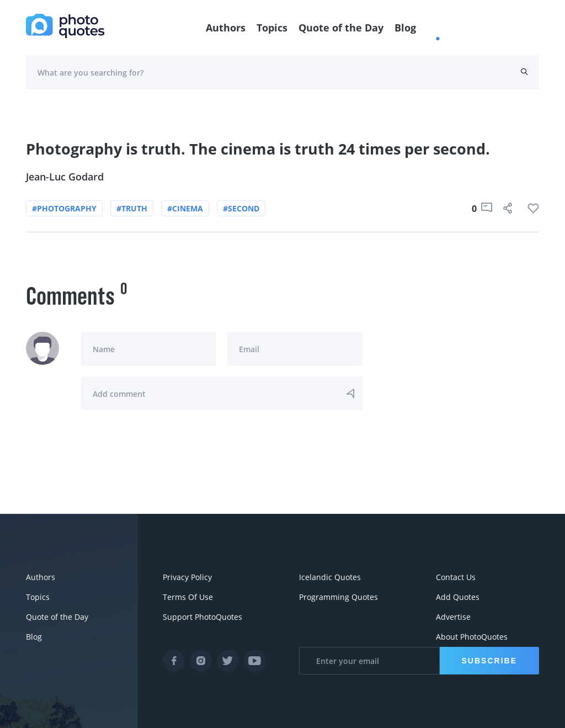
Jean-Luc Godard (65, 177)
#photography (64, 208)
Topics (272, 28)
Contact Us (456, 577)
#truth (132, 208)
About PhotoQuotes (472, 637)
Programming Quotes (339, 597)
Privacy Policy (187, 577)
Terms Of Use (188, 597)
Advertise (453, 617)
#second (241, 208)
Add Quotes (458, 597)
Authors (226, 28)
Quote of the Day (341, 28)
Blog (405, 28)
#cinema (185, 208)
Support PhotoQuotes (202, 617)
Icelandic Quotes (330, 577)
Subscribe (489, 661)
